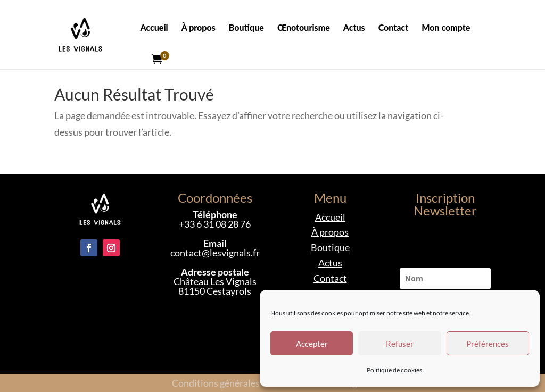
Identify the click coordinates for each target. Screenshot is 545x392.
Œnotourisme (304, 28)
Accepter (312, 344)
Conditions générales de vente (234, 383)
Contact (394, 28)
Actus (354, 28)
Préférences (488, 344)
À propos (199, 28)
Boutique (246, 28)
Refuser (400, 344)
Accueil (154, 28)
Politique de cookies (394, 370)
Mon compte (446, 28)
